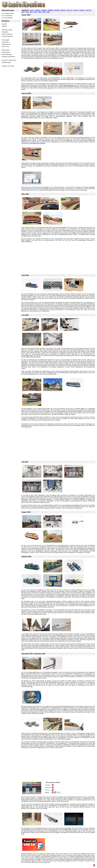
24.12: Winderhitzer (7, 16)
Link (85, 190)
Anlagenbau (5, 32)
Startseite (4, 24)
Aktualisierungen (6, 62)
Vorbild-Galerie (6, 52)
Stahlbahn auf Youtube (8, 66)
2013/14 (76, 10)
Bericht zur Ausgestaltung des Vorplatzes (34, 143)
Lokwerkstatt (5, 42)
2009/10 (63, 10)
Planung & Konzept (7, 30)
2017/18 (88, 10)
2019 (23, 12)
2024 (44, 12)
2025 (48, 12)
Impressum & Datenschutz (9, 60)
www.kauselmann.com (70, 85)
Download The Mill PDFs (9, 57)
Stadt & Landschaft (7, 34)
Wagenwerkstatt (6, 44)
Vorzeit (32, 10)
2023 (40, 12)
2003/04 (44, 10)
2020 (27, 12)
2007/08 (57, 10)
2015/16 (82, 10)
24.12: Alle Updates (7, 18)
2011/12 (69, 10)
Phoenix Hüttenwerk (7, 36)
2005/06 (50, 10)
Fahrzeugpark (6, 40)
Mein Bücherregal (7, 54)
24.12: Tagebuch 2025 (8, 13)
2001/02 (38, 10)
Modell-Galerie (6, 50)
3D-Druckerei (5, 46)
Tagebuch (4, 26)
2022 (36, 12)
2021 (31, 12)
